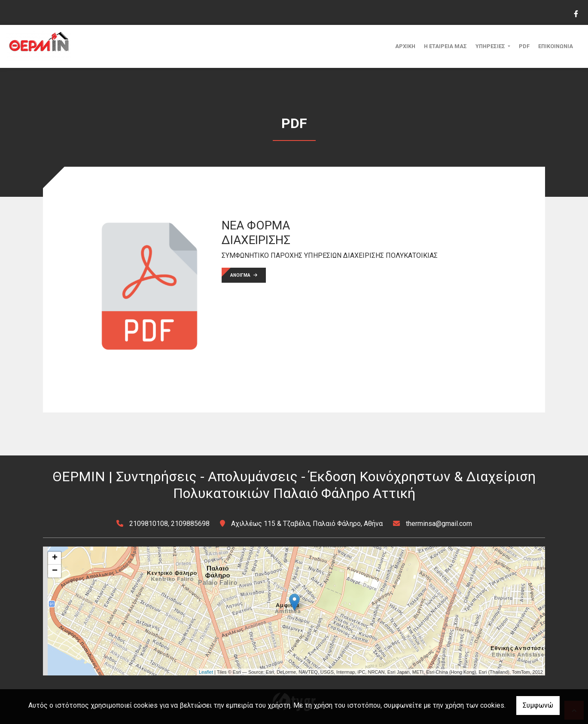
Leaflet (206, 672)
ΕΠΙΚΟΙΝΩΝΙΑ (556, 46)
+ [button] (55, 558)
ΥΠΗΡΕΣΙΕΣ (491, 46)
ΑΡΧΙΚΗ (405, 46)
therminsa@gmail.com (439, 524)
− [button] (55, 571)
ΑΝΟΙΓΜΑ (244, 275)
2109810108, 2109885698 (169, 524)
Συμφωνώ (538, 705)
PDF (524, 46)
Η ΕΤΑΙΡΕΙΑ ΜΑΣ (445, 46)
